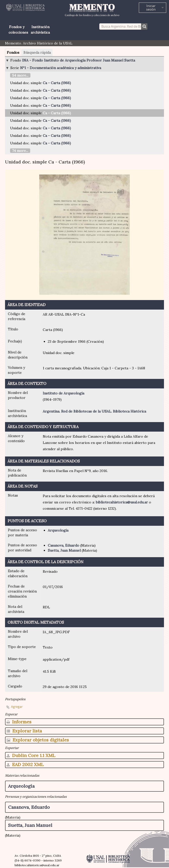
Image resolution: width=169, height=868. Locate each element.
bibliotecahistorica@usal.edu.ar (122, 502)
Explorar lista (24, 731)
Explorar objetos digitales (38, 740)
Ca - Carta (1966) (57, 83)
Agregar (17, 707)
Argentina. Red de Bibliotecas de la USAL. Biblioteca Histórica (94, 411)
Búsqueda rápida (37, 52)
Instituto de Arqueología (64, 393)
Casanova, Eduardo (64, 545)
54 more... (20, 75)
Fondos (13, 52)
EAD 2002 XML (25, 764)
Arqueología (58, 530)
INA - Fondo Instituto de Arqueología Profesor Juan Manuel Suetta (79, 60)
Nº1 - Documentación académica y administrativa (61, 68)
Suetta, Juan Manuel (64, 550)
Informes (19, 722)
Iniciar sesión (151, 8)
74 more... (20, 151)
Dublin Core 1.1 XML (31, 755)
